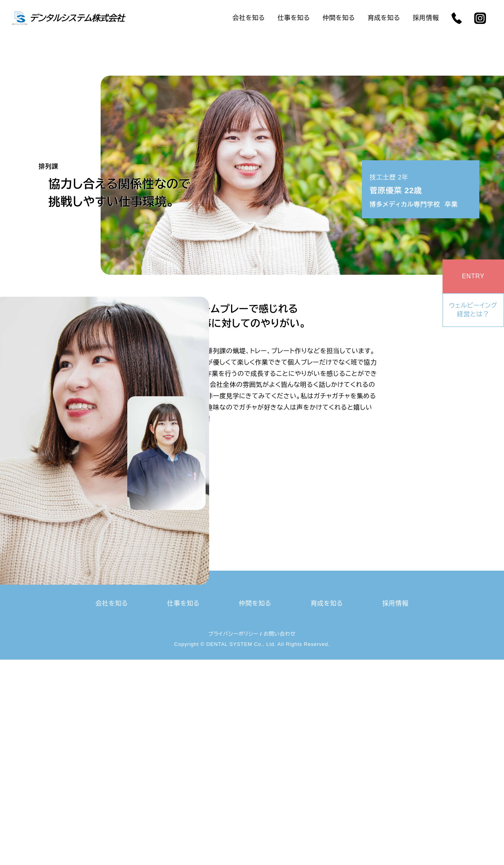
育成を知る (384, 18)
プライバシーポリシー (233, 634)
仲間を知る (339, 18)
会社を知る (249, 18)
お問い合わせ (280, 634)
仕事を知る (294, 18)
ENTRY (473, 276)
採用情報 (426, 18)
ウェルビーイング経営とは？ (473, 310)
